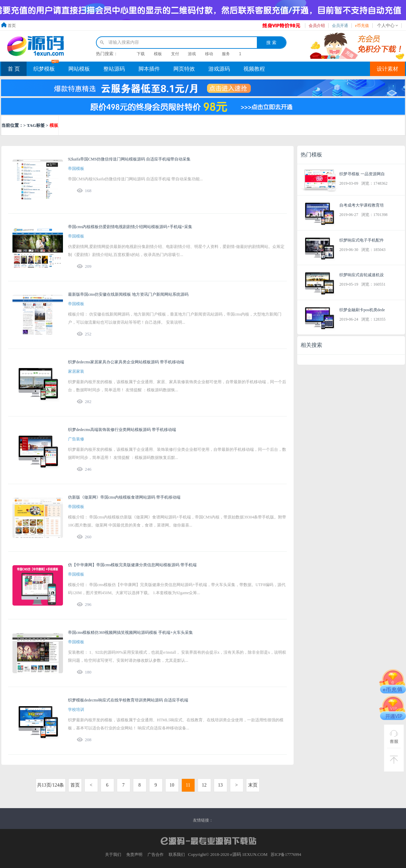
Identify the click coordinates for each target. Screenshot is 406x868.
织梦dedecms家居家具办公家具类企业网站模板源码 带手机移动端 (126, 362)
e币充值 (362, 26)
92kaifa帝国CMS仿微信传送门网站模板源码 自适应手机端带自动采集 (129, 159)
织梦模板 (44, 69)
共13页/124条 (51, 785)
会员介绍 (317, 26)
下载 (141, 54)
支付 (175, 54)
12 (204, 785)
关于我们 (113, 855)
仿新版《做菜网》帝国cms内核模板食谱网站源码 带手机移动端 (124, 497)
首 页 (14, 69)
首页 (12, 26)
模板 (158, 54)
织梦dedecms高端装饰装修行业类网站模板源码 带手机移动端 (122, 430)
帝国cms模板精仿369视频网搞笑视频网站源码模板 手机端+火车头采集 (130, 632)
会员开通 (340, 26)
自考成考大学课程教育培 (362, 205)
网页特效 (184, 69)
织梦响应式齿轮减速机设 (362, 275)
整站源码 (114, 69)
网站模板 (79, 69)
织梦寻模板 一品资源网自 (362, 174)
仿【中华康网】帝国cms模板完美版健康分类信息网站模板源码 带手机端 (132, 565)
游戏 (192, 54)
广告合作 (156, 855)
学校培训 (76, 710)
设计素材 (387, 69)
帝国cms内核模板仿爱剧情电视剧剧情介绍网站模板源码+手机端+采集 (130, 227)
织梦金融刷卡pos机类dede (362, 310)
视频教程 (254, 69)
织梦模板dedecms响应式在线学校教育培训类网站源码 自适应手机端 (128, 700)
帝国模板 (76, 169)
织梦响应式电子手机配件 (362, 240)
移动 (209, 54)
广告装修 (76, 439)
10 (172, 785)
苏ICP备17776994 (286, 855)
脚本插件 (149, 69)
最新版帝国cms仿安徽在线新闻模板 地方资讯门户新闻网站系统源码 (128, 294)
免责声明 (134, 855)
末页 (253, 785)
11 (188, 785)
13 (221, 785)
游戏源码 (219, 69)
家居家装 (76, 371)
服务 (226, 54)
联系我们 (177, 855)
